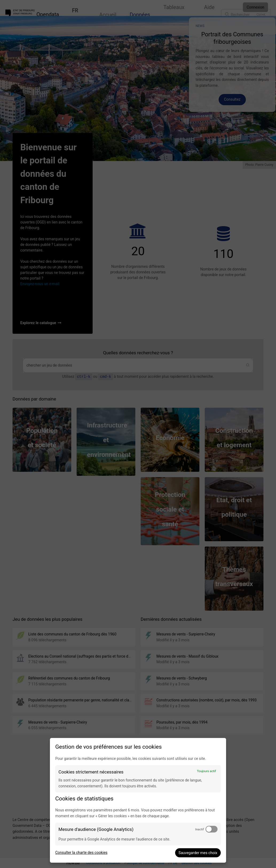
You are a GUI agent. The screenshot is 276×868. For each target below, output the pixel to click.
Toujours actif (206, 771)
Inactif (200, 829)
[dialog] (138, 800)
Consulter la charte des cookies (81, 853)
